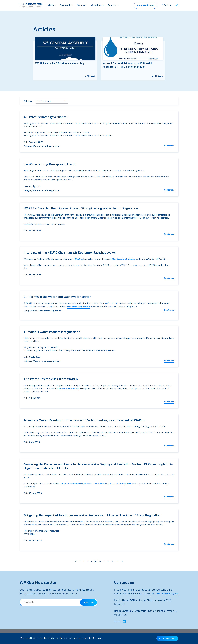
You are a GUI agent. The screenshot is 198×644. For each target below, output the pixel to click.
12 (118, 562)
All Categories (44, 101)
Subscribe (88, 603)
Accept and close (167, 639)
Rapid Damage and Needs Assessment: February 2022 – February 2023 (96, 484)
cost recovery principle (78, 307)
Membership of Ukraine (123, 259)
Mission (51, 5)
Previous (76, 561)
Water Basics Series (69, 389)
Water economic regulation (46, 146)
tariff (29, 303)
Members (82, 5)
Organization (66, 5)
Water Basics (97, 5)
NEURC (78, 259)
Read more (169, 146)
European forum (145, 5)
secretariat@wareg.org (164, 594)
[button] (177, 5)
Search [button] (167, 5)
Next (122, 561)
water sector (111, 303)
